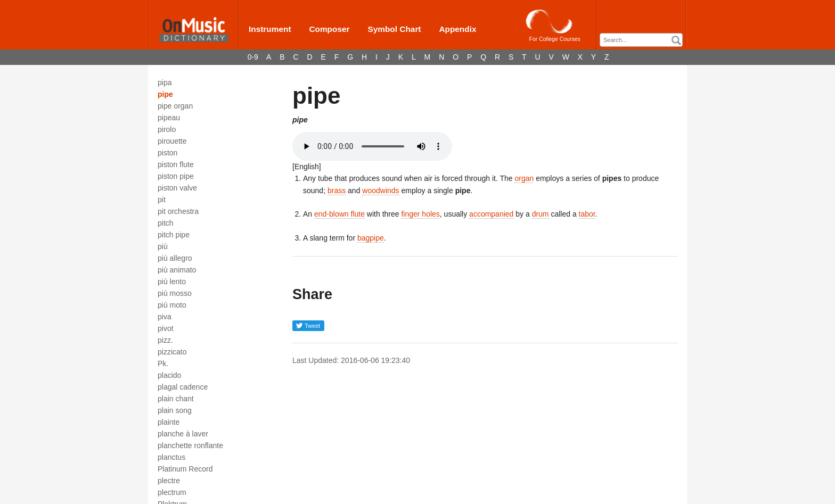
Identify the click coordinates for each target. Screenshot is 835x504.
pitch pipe (174, 235)
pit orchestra (178, 211)
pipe (165, 94)
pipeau (169, 118)
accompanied (491, 214)
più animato (177, 270)
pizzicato (172, 352)
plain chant (176, 399)
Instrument (270, 29)
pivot (166, 328)
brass (337, 191)
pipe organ (175, 106)
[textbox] (644, 40)
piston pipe (176, 176)
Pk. (163, 363)
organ (524, 178)
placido (169, 375)
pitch (166, 223)
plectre (169, 481)
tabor (587, 214)
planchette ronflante (190, 445)
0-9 (253, 57)
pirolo (167, 129)
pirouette (172, 141)
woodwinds (380, 191)
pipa (165, 82)
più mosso (175, 293)
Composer (329, 29)
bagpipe (371, 238)
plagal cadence (183, 387)
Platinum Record (185, 469)
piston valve (177, 188)
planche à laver (183, 434)
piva (165, 317)
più (163, 246)
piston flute (176, 164)
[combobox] (641, 40)
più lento (172, 282)
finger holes (420, 214)
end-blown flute (339, 214)
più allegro (175, 258)
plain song (175, 410)
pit (162, 200)
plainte (169, 422)
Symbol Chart (394, 29)
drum (541, 214)
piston (167, 153)
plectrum (172, 492)
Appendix (457, 29)
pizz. (165, 340)
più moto (172, 305)
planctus (171, 457)
